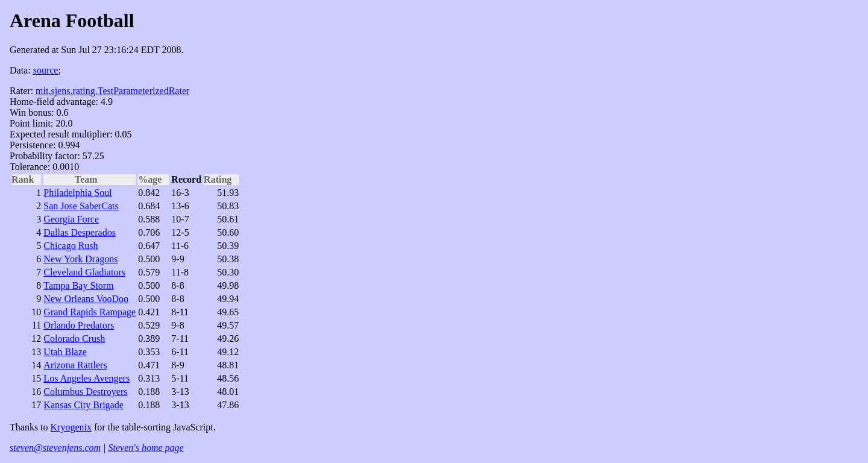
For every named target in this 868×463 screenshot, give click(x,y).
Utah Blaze (65, 352)
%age (153, 179)
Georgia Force (71, 219)
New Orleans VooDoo (86, 299)
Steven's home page (146, 448)
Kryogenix (71, 427)
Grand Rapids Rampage (90, 312)
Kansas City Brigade (83, 405)
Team (90, 179)
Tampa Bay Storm (78, 285)
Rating (221, 179)
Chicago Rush (71, 246)
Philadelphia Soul (77, 193)
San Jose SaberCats (81, 206)
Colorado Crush (74, 339)
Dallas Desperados (80, 232)
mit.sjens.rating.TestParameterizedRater (112, 91)
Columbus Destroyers (85, 392)
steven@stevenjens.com (55, 448)
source (46, 70)
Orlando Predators (79, 325)
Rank (26, 179)
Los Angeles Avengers (86, 378)
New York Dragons (80, 259)
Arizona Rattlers (75, 365)
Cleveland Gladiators (84, 272)
